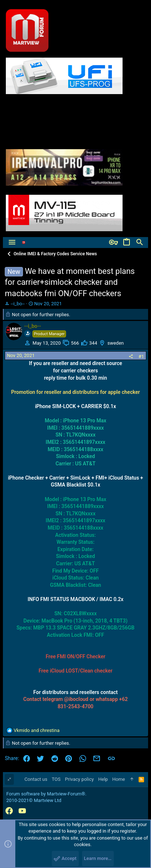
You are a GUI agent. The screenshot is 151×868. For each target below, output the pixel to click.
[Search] (140, 243)
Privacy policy (79, 779)
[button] (12, 243)
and (37, 730)
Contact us (36, 779)
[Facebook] (9, 811)
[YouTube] (22, 811)
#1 (141, 356)
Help (103, 779)
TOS (56, 779)
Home (119, 779)
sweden (115, 343)
